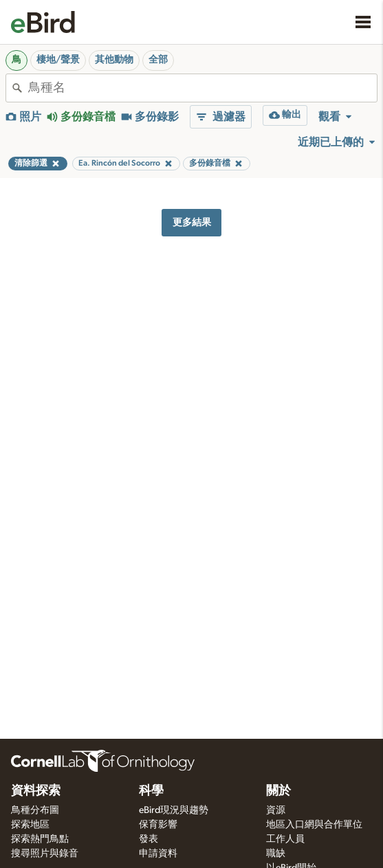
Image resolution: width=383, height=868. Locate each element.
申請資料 (158, 854)
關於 (278, 791)
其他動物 (114, 60)
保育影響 (158, 825)
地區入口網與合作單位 (314, 825)
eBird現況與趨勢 (174, 810)
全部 (158, 60)
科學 (151, 791)
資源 (276, 810)
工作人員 (285, 839)
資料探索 (36, 791)
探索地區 (30, 825)
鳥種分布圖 (35, 810)
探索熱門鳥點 (40, 839)
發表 (149, 839)
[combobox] (203, 88)
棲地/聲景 (58, 60)
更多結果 (192, 222)
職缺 (276, 854)
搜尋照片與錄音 (45, 854)
